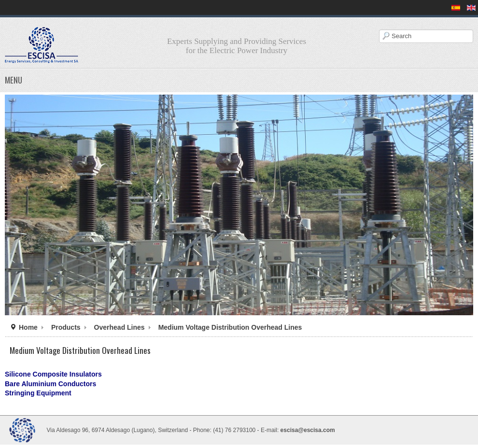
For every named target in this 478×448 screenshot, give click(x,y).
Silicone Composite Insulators (53, 374)
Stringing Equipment (38, 393)
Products (66, 327)
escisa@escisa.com (308, 430)
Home (28, 327)
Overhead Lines (119, 327)
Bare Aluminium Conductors (50, 384)
